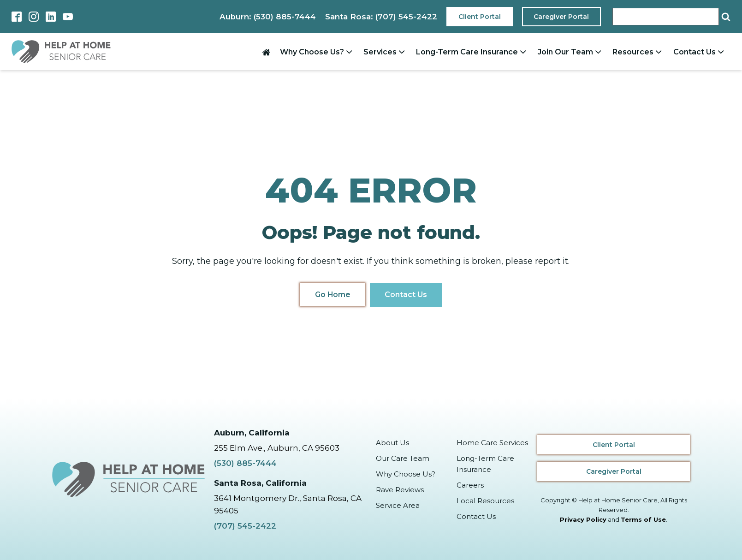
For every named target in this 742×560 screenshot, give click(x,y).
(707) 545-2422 (245, 526)
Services (385, 52)
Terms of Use (643, 519)
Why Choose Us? (317, 52)
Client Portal (479, 17)
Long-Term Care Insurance (472, 52)
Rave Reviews (400, 489)
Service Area (398, 505)
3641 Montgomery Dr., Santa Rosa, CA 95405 (288, 504)
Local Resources (485, 500)
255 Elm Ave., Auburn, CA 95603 (277, 448)
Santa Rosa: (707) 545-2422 (380, 17)
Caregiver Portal (561, 17)
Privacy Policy (583, 519)
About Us (392, 442)
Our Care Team (403, 458)
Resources (638, 52)
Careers (470, 485)
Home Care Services (492, 442)
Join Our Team (570, 52)
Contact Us (700, 52)
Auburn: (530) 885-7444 (266, 17)
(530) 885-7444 (245, 463)
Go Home (332, 295)
